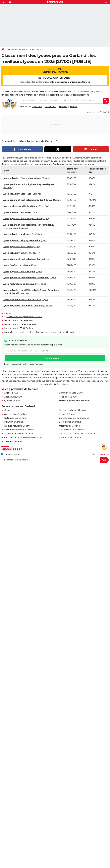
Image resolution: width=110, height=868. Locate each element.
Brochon (63, 107)
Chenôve (44, 206)
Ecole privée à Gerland (70, 422)
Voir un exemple (101, 454)
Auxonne (48, 306)
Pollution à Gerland (14, 422)
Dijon (33, 212)
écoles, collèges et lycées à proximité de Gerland (50, 332)
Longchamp (25, 293)
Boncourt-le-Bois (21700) (71, 393)
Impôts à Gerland (68, 414)
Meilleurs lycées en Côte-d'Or (74, 401)
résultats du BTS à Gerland (20, 328)
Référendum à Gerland (70, 438)
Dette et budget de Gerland (72, 410)
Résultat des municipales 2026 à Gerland (79, 434)
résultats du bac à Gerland (20, 320)
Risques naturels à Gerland (17, 426)
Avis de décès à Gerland (16, 414)
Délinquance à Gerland (15, 418)
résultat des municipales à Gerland (72, 82)
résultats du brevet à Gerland (22, 324)
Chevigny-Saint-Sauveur (15, 228)
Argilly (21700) (11, 393)
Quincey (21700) (12, 401)
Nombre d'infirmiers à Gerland (19, 430)
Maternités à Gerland (69, 426)
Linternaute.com (10, 454)
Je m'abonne (53, 358)
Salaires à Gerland (13, 441)
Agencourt (37, 107)
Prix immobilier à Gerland (72, 430)
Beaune (74, 107)
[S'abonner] (55, 460)
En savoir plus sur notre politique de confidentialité (24, 364)
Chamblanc (50, 107)
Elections (55, 71)
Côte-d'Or (38, 49)
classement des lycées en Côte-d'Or (24, 317)
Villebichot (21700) (68, 397)
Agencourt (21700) (13, 397)
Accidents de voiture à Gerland (19, 434)
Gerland (8, 410)
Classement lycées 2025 (19, 49)
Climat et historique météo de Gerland (23, 438)
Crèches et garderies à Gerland (74, 418)
